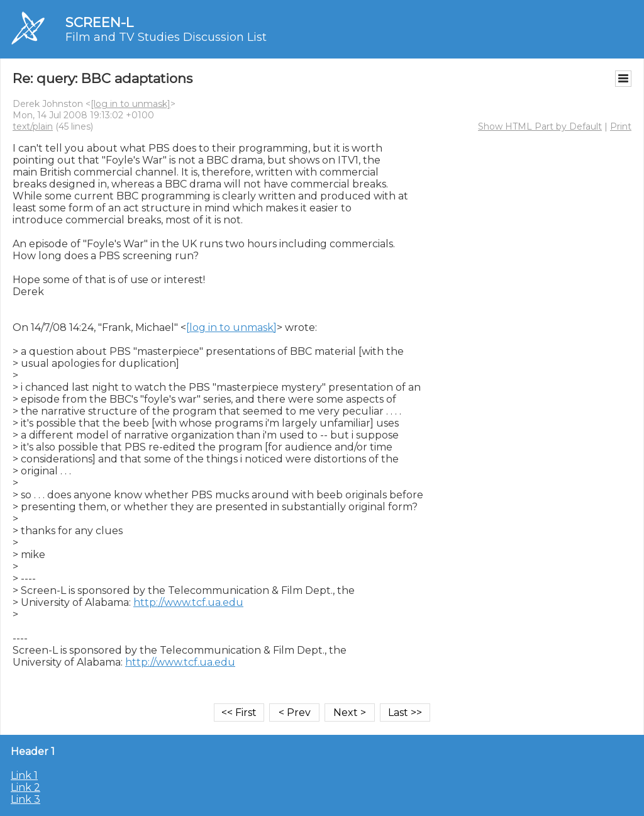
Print (621, 126)
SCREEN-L (99, 22)
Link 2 (25, 787)
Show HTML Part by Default (540, 126)
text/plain (33, 126)
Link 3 (25, 799)
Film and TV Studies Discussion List (166, 37)
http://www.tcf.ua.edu (188, 602)
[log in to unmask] (130, 104)
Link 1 (24, 775)
